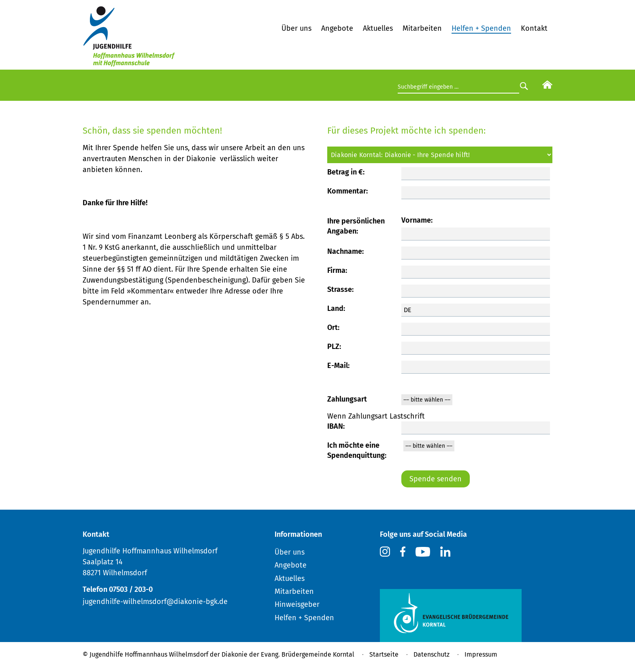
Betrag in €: (346, 172)
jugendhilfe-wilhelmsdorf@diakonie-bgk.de (155, 602)
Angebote (337, 28)
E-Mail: (338, 366)
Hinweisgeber (297, 604)
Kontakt (534, 28)
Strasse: (340, 289)
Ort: (333, 327)
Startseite (384, 654)
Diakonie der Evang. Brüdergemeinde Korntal (288, 654)
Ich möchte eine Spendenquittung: (357, 450)
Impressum (481, 654)
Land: (336, 308)
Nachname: (345, 251)
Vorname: (417, 220)
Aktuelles (378, 28)
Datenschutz (432, 654)
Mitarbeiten (422, 28)
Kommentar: (347, 191)
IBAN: (336, 426)
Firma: (337, 270)
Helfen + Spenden (481, 28)
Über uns (296, 28)
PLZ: (334, 347)
